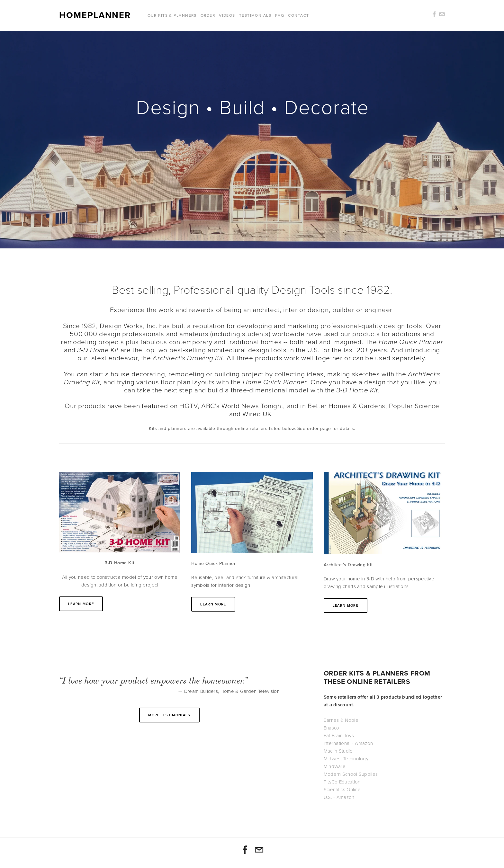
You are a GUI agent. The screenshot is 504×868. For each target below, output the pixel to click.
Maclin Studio (338, 751)
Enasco (332, 728)
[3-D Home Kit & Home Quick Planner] (245, 850)
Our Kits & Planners (172, 15)
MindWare (335, 766)
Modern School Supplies (351, 774)
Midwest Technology (346, 759)
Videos (227, 15)
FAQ (280, 15)
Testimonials (255, 15)
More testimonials (169, 715)
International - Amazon (348, 743)
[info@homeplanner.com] (259, 850)
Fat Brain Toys (339, 736)
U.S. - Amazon (339, 797)
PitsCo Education (342, 782)
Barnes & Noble (341, 720)
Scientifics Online (342, 790)
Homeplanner (95, 15)
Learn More (81, 604)
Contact (298, 15)
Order (208, 15)
